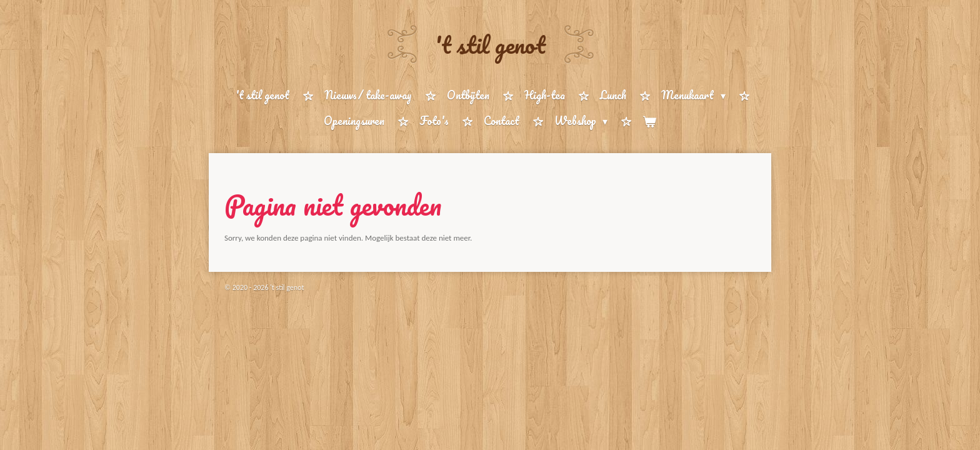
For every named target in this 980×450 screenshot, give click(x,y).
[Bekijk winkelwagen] (649, 122)
